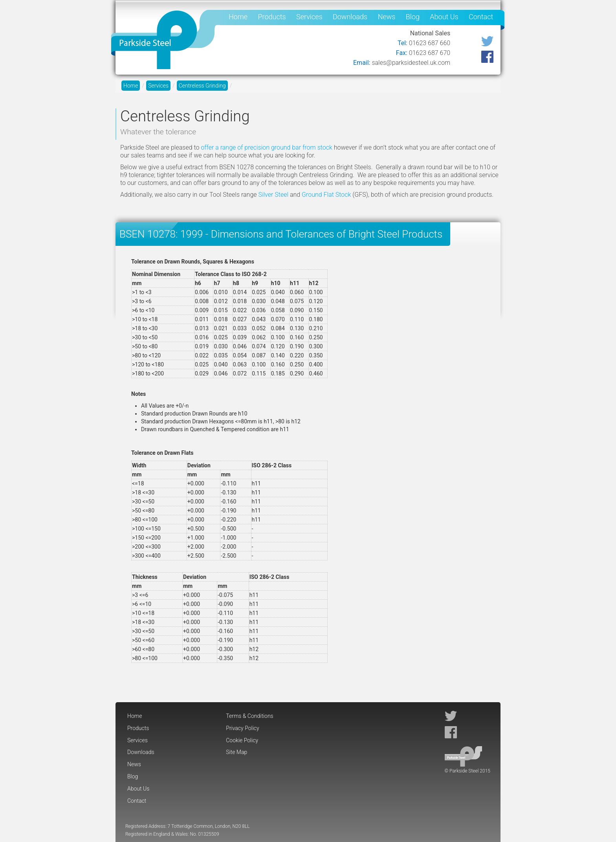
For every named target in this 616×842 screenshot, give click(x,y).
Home (238, 17)
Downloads (350, 17)
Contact (481, 17)
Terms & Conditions (249, 716)
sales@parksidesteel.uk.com (411, 63)
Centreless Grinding (202, 86)
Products (272, 17)
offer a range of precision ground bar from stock (266, 147)
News (387, 17)
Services (309, 17)
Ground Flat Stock (326, 195)
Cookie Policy (242, 740)
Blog (413, 17)
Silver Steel (273, 195)
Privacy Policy (242, 728)
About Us (444, 17)
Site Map (236, 752)
